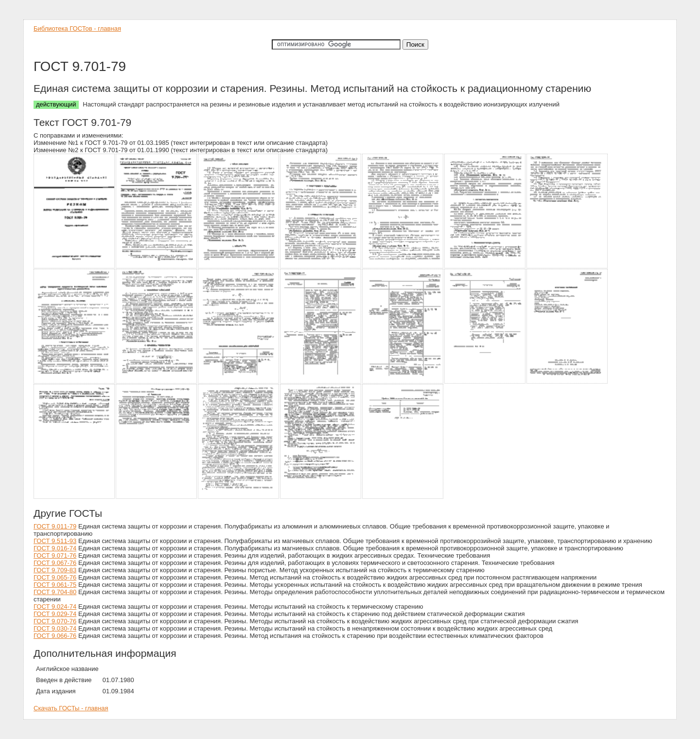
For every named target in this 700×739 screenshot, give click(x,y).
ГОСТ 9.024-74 (55, 607)
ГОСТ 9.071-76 (55, 555)
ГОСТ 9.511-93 (55, 541)
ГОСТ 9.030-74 (55, 628)
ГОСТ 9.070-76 (55, 621)
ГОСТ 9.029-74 (55, 614)
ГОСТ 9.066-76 (55, 636)
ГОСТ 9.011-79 (55, 526)
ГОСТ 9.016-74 (55, 548)
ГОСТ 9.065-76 (55, 577)
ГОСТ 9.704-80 (55, 592)
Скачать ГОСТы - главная (71, 708)
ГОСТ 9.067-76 (55, 563)
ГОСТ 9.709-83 (55, 570)
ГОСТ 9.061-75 (55, 585)
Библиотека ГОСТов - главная (77, 28)
